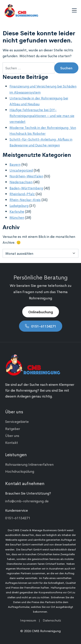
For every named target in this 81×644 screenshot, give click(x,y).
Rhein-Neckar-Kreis (25, 200)
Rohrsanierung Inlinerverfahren (29, 464)
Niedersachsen (21, 182)
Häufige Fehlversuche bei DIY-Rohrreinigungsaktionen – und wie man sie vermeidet (42, 115)
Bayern (15, 164)
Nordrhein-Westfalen (26, 176)
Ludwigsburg (19, 205)
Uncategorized (21, 170)
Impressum (28, 620)
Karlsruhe (17, 211)
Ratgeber (13, 428)
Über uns (12, 435)
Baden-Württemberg (26, 188)
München (17, 217)
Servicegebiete (17, 421)
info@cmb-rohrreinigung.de (27, 501)
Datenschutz (52, 620)
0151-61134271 (44, 326)
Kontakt (12, 442)
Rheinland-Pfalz (22, 194)
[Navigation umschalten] (74, 10)
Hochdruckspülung (20, 471)
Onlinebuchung (41, 312)
